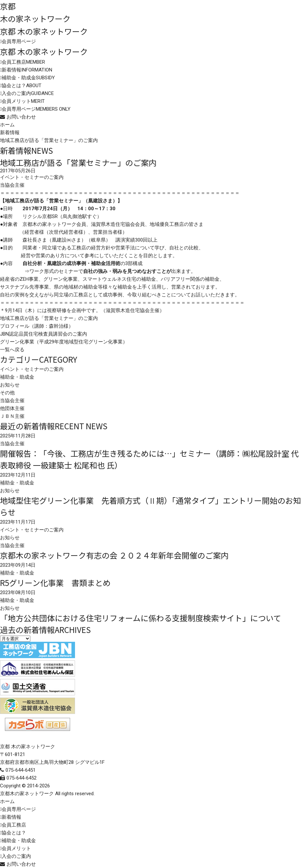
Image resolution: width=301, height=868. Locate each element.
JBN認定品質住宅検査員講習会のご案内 (44, 334)
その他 (7, 393)
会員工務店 (23, 62)
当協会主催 (12, 401)
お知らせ (10, 385)
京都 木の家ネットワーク (44, 31)
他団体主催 (12, 408)
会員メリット (23, 101)
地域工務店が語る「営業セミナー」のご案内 (49, 318)
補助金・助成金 (28, 78)
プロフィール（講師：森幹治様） (37, 326)
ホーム (7, 125)
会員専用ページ (19, 41)
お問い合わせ (21, 117)
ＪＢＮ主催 (12, 416)
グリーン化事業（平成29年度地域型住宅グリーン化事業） (64, 342)
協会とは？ (22, 86)
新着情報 (27, 70)
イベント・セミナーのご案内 (32, 369)
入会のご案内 (28, 93)
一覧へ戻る (12, 350)
